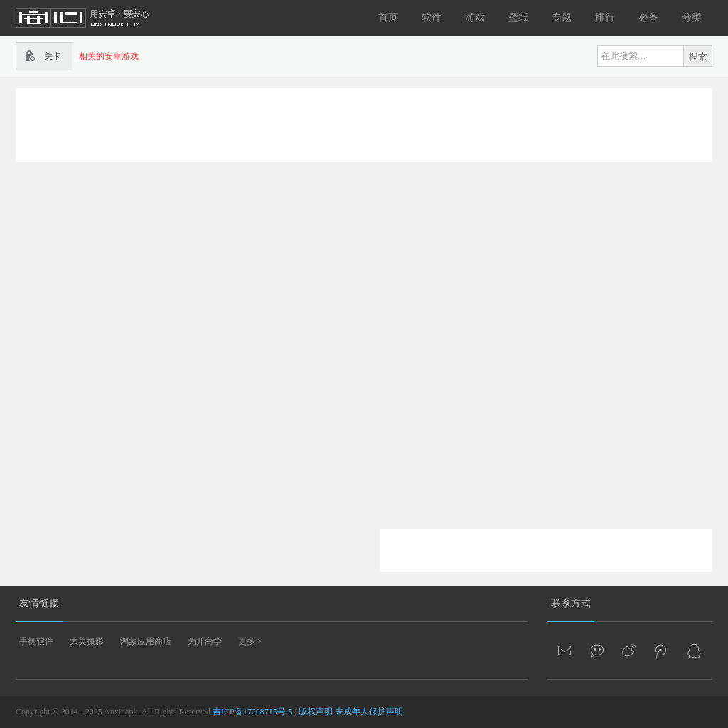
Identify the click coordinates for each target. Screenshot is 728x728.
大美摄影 (87, 641)
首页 (388, 17)
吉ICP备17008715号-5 (253, 712)
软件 (432, 17)
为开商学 (205, 641)
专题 (562, 17)
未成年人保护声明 (369, 712)
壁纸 (518, 17)
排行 (605, 17)
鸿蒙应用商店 (146, 641)
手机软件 (36, 641)
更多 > (250, 641)
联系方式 (571, 603)
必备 (648, 17)
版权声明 (316, 712)
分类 (692, 17)
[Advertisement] (364, 124)
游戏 (475, 17)
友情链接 (39, 603)
